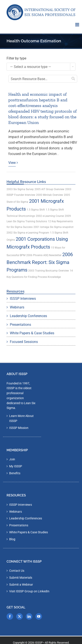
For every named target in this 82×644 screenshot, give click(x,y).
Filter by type (16, 58)
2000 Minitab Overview (50, 195)
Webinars (17, 307)
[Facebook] (10, 616)
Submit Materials (21, 578)
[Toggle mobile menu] (78, 25)
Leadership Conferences (28, 316)
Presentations (20, 325)
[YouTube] (39, 616)
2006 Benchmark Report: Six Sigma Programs (40, 262)
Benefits (15, 473)
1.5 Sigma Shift (36, 210)
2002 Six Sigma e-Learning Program (28, 233)
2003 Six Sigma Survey (20, 189)
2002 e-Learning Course (50, 216)
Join (12, 459)
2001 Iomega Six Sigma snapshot (53, 227)
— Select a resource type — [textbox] (31, 67)
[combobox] (41, 67)
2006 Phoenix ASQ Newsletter (44, 255)
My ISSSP (16, 466)
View (12, 163)
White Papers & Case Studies (32, 333)
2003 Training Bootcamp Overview (49, 271)
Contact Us (17, 571)
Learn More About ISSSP (21, 418)
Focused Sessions (24, 342)
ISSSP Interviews (23, 299)
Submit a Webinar (21, 585)
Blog (12, 539)
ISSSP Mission (19, 428)
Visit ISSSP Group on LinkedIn (29, 591)
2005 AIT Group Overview (49, 189)
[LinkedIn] (29, 616)
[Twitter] (19, 616)
